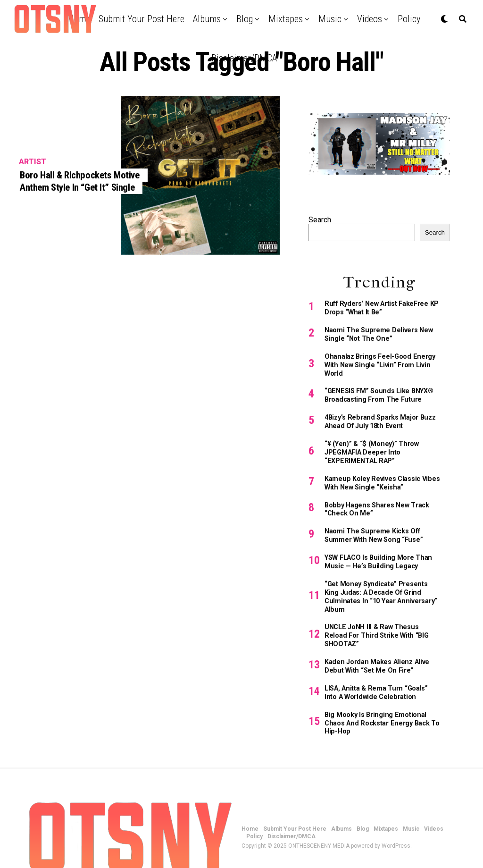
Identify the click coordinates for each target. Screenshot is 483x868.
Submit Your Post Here (142, 19)
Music (330, 19)
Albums (207, 19)
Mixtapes (286, 19)
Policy (409, 19)
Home (250, 806)
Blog (245, 19)
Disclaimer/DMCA (244, 58)
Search (320, 220)
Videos (370, 19)
